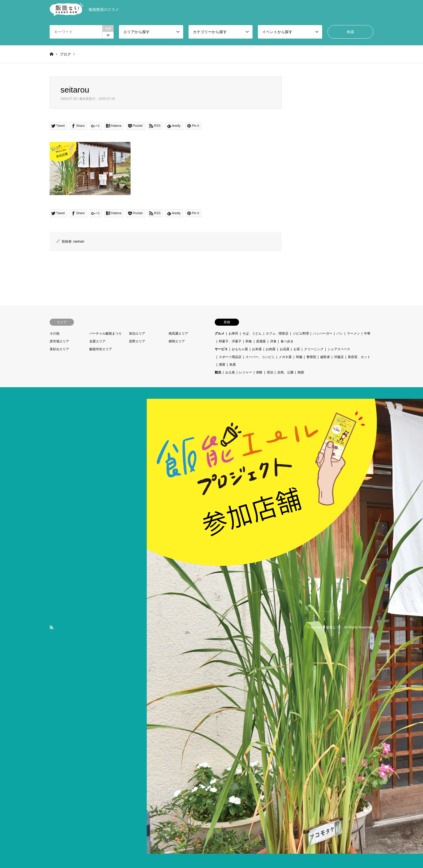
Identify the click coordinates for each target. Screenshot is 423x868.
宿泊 (270, 372)
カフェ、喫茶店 (277, 333)
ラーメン (353, 333)
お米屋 (257, 349)
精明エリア (177, 341)
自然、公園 (285, 372)
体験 (259, 372)
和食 (249, 341)
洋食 (273, 341)
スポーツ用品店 (230, 357)
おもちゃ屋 (240, 349)
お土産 (230, 372)
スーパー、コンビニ (260, 357)
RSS (52, 627)
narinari (79, 241)
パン (340, 333)
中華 (367, 333)
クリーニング (314, 349)
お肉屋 (271, 349)
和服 (299, 357)
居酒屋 (261, 341)
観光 (218, 372)
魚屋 (233, 365)
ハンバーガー (323, 333)
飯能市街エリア (101, 349)
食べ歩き (287, 341)
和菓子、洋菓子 (230, 341)
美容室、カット (359, 357)
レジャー (245, 372)
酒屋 (222, 365)
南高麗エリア (178, 333)
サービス (221, 349)
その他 (54, 333)
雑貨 (301, 372)
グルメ (220, 333)
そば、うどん (252, 333)
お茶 (297, 349)
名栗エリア (97, 341)
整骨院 (311, 357)
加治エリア (137, 333)
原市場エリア (59, 341)
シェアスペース (339, 349)
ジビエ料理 (301, 333)
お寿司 (233, 333)
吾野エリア (137, 341)
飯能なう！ (334, 627)
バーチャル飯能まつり (105, 333)
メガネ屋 (285, 357)
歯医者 (325, 357)
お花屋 (285, 349)
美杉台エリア (59, 349)
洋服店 (339, 357)
